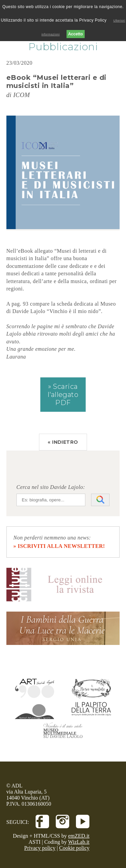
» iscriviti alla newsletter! (59, 546)
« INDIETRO (63, 442)
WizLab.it (79, 842)
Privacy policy (40, 848)
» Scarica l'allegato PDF (63, 395)
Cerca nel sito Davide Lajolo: (51, 487)
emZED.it (79, 836)
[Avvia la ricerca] (100, 500)
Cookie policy (74, 848)
